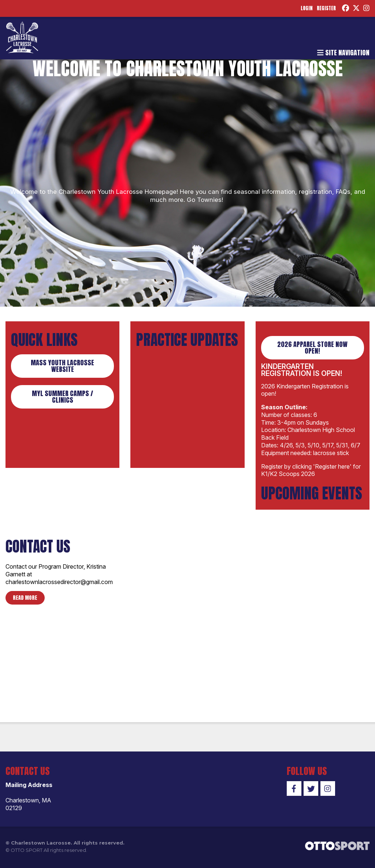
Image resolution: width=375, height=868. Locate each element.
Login (300, 9)
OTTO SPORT (27, 853)
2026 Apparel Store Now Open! (312, 350)
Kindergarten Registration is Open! (302, 373)
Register (321, 9)
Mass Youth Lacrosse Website (62, 369)
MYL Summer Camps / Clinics (62, 400)
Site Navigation (343, 57)
